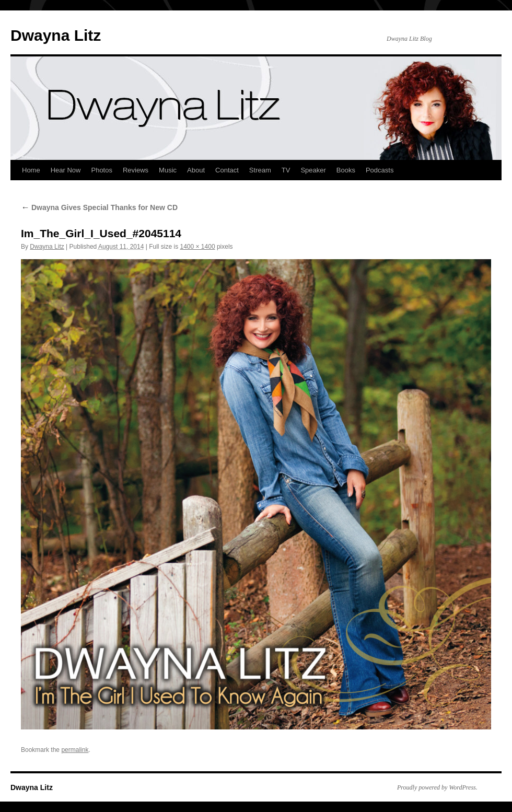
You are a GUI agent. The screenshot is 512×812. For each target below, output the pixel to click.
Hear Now (66, 170)
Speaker (313, 170)
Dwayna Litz (56, 35)
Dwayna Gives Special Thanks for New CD (99, 207)
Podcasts (380, 170)
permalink (75, 750)
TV (286, 170)
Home (31, 170)
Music (168, 170)
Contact (227, 170)
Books (346, 170)
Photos (101, 170)
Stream (260, 170)
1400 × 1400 (198, 247)
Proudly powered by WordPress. (437, 787)
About (196, 170)
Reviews (136, 170)
